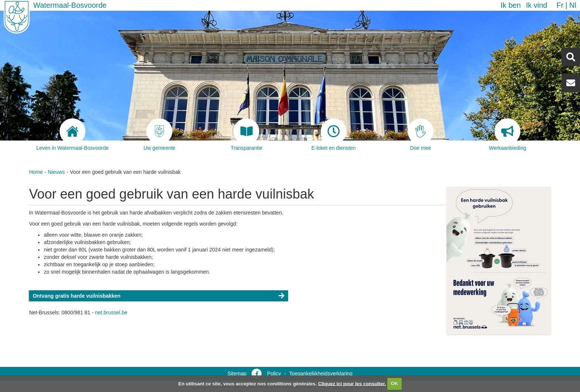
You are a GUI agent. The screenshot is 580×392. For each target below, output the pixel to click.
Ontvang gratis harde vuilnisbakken (76, 296)
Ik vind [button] (537, 5)
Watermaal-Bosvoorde (70, 5)
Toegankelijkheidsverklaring (321, 374)
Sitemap (237, 374)
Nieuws (56, 172)
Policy (274, 374)
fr (560, 5)
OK (395, 383)
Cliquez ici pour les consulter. (352, 383)
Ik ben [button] (510, 5)
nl (573, 5)
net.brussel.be (111, 312)
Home (36, 172)
